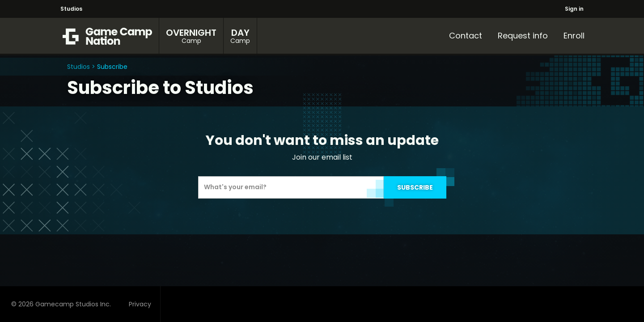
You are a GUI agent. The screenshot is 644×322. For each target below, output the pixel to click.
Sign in (574, 9)
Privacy (140, 304)
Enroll (574, 36)
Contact (466, 36)
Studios (71, 9)
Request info (523, 36)
